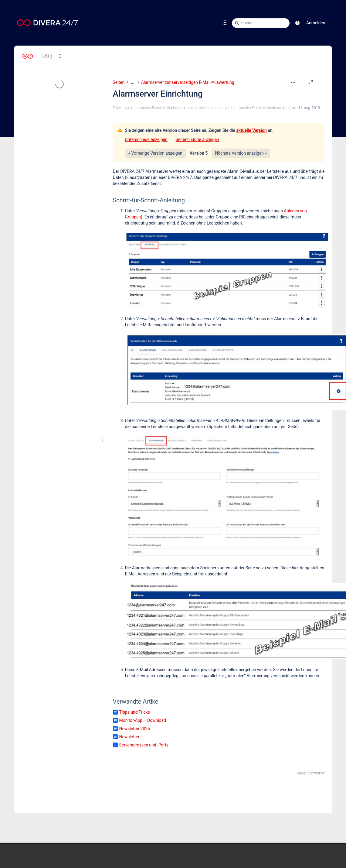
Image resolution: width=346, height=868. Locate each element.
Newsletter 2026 (135, 729)
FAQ (47, 56)
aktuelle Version (251, 130)
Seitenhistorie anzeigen (197, 139)
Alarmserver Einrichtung (158, 94)
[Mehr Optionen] (293, 82)
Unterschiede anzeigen (146, 139)
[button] (297, 23)
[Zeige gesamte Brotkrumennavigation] (132, 82)
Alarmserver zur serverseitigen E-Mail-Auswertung (188, 82)
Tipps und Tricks (135, 712)
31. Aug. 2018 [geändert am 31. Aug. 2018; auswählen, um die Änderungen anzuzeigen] (309, 108)
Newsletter (129, 737)
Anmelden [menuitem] (316, 23)
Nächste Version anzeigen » (241, 153)
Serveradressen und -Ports (144, 745)
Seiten (119, 82)
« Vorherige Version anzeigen (155, 153)
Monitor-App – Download (143, 720)
